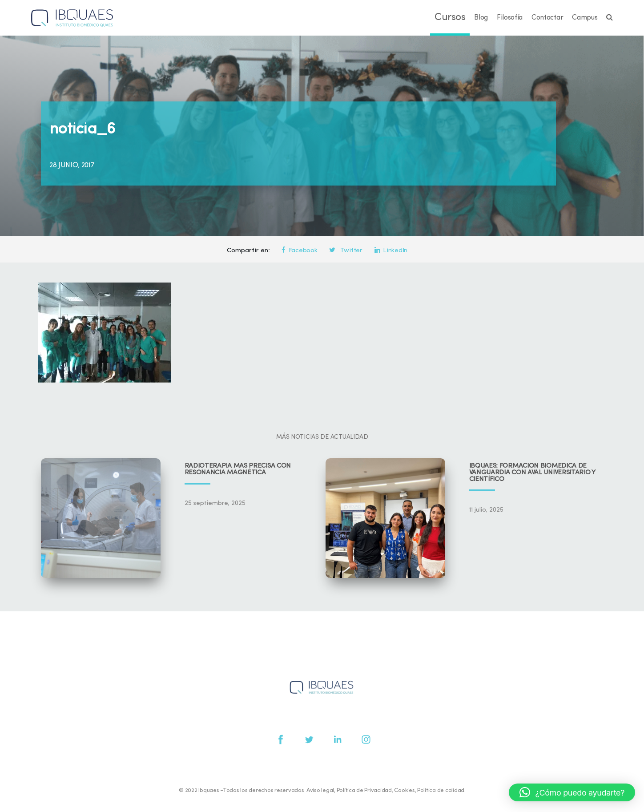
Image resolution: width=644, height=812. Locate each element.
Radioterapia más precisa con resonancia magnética (238, 469)
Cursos (450, 18)
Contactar (547, 18)
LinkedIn (391, 251)
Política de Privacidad (364, 790)
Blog (481, 18)
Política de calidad (441, 790)
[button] (572, 792)
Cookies (404, 790)
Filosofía (510, 18)
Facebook (299, 251)
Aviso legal (320, 790)
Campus (585, 18)
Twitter (346, 251)
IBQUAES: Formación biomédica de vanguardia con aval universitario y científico (532, 473)
